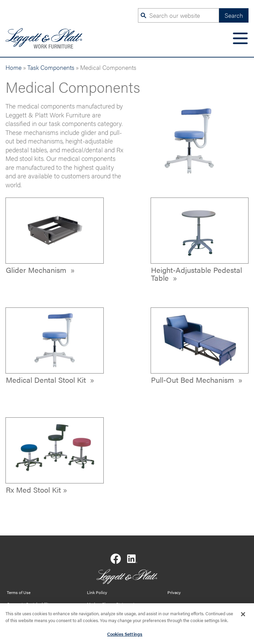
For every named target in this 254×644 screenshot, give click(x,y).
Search (234, 15)
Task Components (51, 67)
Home (14, 67)
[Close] (243, 616)
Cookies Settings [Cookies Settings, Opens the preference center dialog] (125, 635)
